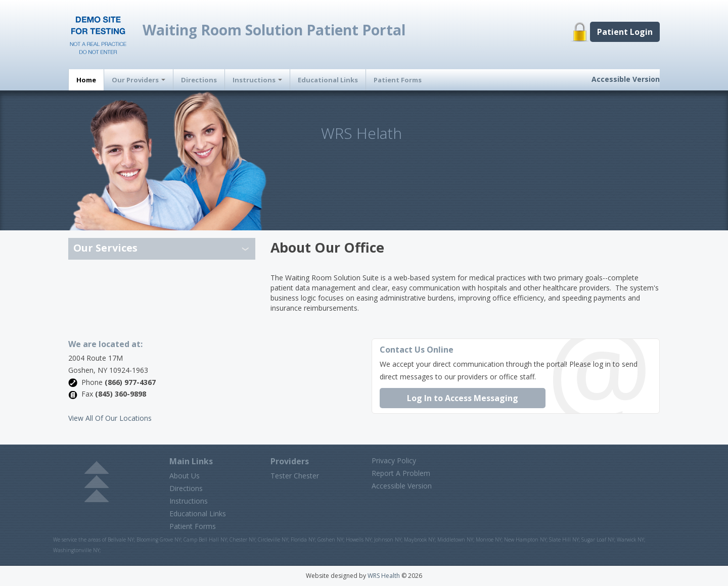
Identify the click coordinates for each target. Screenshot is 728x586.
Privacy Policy (394, 460)
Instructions (257, 80)
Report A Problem (401, 473)
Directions (199, 80)
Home (86, 80)
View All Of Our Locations (110, 418)
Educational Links (328, 80)
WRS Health (384, 576)
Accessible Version (626, 79)
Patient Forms (398, 80)
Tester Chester (295, 476)
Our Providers (139, 80)
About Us (185, 476)
